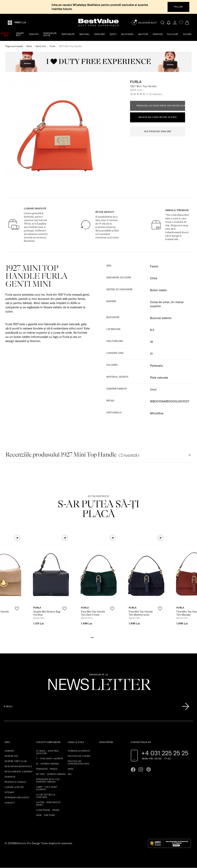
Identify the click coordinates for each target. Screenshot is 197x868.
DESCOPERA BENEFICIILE (18, 766)
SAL (70, 774)
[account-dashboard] (175, 23)
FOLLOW (178, 7)
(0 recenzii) (156, 94)
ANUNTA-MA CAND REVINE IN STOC (158, 117)
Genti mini (41, 46)
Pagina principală (14, 46)
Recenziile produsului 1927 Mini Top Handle (72, 455)
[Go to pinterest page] (149, 769)
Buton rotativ (158, 290)
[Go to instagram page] (141, 769)
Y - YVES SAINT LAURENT (50, 759)
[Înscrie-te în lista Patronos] (185, 706)
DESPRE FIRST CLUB (16, 761)
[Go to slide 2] (95, 637)
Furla (52, 46)
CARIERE (9, 751)
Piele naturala (159, 378)
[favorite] (181, 23)
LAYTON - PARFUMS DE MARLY (48, 804)
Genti (29, 46)
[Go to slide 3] (98, 637)
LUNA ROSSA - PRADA (48, 810)
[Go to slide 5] (105, 637)
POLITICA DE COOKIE (79, 756)
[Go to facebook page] (133, 769)
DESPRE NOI (11, 756)
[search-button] (163, 22)
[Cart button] (187, 23)
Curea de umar (160, 302)
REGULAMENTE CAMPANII (19, 772)
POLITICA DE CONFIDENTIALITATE (78, 762)
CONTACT (10, 803)
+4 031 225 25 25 (165, 753)
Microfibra (157, 413)
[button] (17, 538)
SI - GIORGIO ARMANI (48, 764)
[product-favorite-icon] (17, 609)
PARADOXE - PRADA (47, 769)
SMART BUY (20, 34)
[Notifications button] (169, 23)
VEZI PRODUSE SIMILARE (158, 131)
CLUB (20, 23)
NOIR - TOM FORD (46, 815)
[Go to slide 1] (92, 637)
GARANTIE (10, 777)
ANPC (71, 769)
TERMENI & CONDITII (79, 751)
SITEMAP (9, 792)
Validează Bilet (148, 23)
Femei (154, 266)
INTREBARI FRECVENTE (17, 798)
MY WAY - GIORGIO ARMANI (51, 774)
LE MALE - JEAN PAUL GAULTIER (48, 752)
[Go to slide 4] (102, 637)
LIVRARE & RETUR (14, 787)
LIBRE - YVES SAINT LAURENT (47, 788)
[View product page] (51, 572)
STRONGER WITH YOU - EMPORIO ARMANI (49, 781)
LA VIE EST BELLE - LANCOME (46, 796)
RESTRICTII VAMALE (15, 782)
